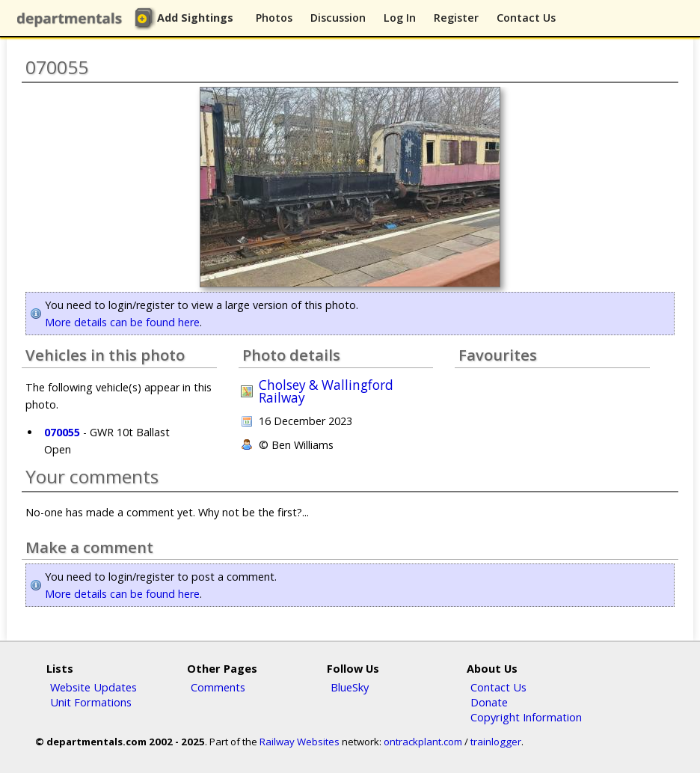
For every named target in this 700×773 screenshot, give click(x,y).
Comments (218, 687)
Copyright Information (526, 717)
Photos (274, 18)
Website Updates (93, 687)
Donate (489, 702)
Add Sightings (195, 18)
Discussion (338, 18)
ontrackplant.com (423, 742)
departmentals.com (73, 19)
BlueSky (350, 687)
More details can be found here (122, 322)
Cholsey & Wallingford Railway (326, 391)
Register (456, 18)
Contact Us (526, 18)
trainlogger (496, 742)
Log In (400, 18)
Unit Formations (91, 702)
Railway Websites (300, 742)
